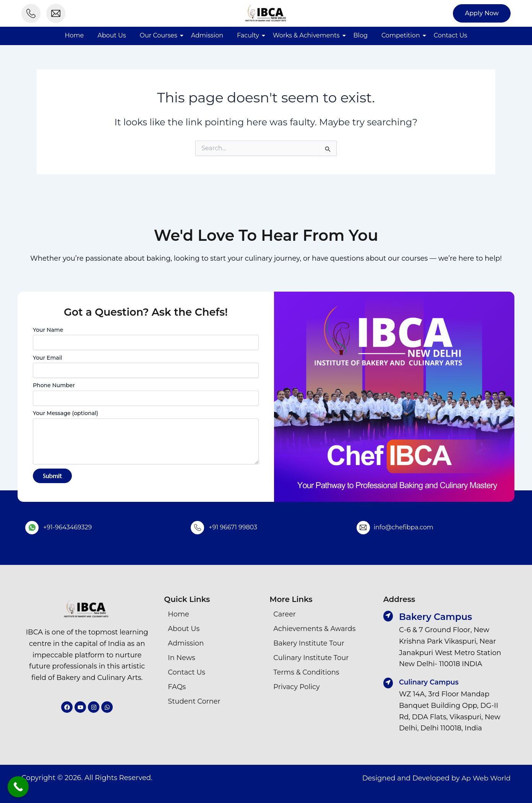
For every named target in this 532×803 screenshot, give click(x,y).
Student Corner (194, 701)
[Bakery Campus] (388, 616)
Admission (207, 35)
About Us (112, 35)
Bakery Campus (437, 617)
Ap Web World (486, 777)
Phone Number (146, 394)
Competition (401, 35)
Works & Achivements (306, 35)
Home (75, 35)
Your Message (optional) (146, 438)
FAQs (177, 687)
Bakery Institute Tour (309, 643)
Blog (361, 35)
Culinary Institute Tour (311, 658)
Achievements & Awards (315, 629)
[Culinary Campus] (388, 683)
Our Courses (159, 35)
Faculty (248, 35)
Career (285, 614)
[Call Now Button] (18, 787)
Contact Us (451, 35)
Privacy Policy (297, 687)
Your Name (146, 338)
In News (182, 658)
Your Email (146, 366)
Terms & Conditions (307, 672)
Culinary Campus (430, 682)
